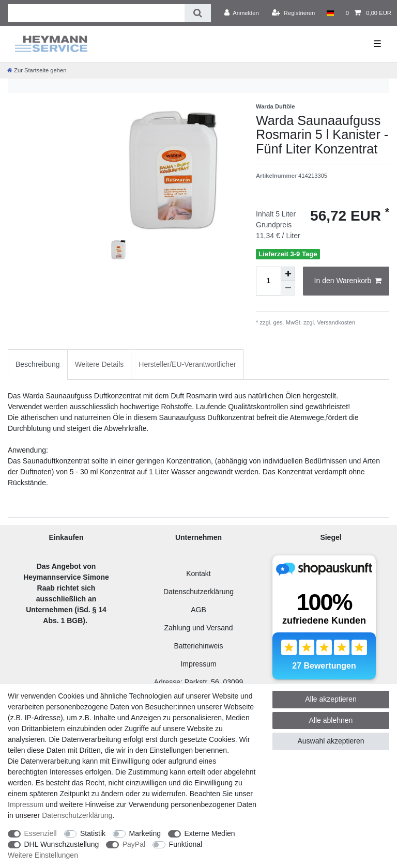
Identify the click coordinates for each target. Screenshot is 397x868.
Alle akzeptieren (331, 699)
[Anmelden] (242, 13)
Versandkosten (335, 322)
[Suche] (198, 13)
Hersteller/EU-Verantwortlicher (187, 364)
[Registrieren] (293, 13)
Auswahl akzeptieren (331, 741)
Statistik (93, 833)
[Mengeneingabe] (268, 281)
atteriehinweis (201, 646)
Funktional (186, 844)
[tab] (38, 365)
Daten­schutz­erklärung (77, 815)
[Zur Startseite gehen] (37, 70)
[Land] (330, 13)
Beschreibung (38, 364)
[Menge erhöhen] (288, 274)
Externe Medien (210, 833)
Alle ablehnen (331, 720)
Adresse (167, 682)
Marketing (145, 833)
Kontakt (198, 574)
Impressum (198, 664)
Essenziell (41, 833)
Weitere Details (100, 364)
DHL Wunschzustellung (62, 844)
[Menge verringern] (288, 288)
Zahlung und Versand (198, 628)
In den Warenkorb (348, 281)
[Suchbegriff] (96, 13)
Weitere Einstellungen (43, 855)
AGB (198, 610)
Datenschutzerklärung (198, 592)
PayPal (134, 844)
